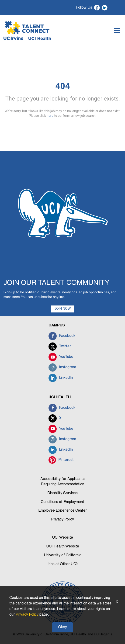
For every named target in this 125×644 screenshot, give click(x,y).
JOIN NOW (63, 309)
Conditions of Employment (62, 502)
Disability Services (62, 493)
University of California (63, 555)
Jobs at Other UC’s (62, 564)
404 (63, 86)
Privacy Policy (62, 520)
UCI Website (62, 538)
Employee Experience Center (62, 511)
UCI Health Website (63, 547)
